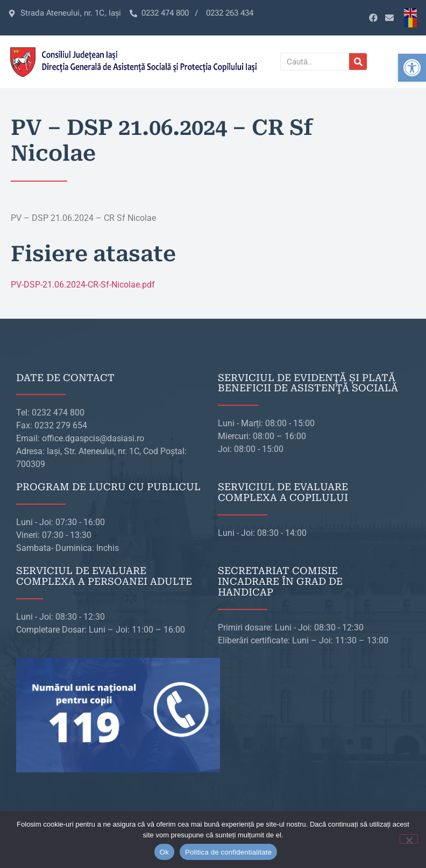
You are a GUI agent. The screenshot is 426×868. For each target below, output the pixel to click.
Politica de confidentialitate (228, 852)
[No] (409, 839)
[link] (412, 68)
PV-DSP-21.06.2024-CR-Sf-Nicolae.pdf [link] (83, 285)
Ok (164, 852)
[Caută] (358, 62)
